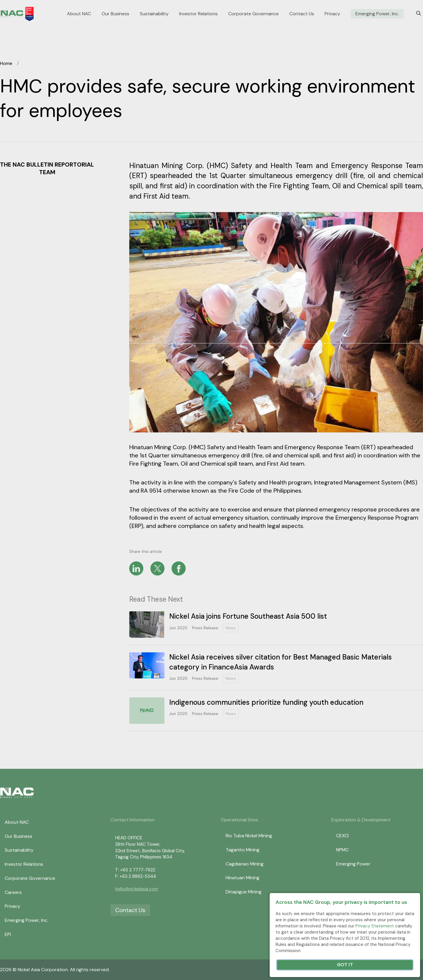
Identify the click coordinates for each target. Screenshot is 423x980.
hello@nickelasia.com (137, 889)
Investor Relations (198, 14)
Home (6, 63)
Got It (345, 965)
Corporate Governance (254, 14)
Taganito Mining (242, 850)
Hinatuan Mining (242, 878)
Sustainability (154, 14)
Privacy (332, 14)
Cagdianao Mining (245, 864)
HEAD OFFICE (129, 838)
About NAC (79, 14)
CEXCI (342, 836)
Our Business (115, 14)
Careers (13, 892)
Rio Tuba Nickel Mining (249, 836)
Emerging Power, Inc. (377, 14)
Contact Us (302, 14)
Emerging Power (353, 864)
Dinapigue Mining (244, 892)
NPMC (342, 850)
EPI (8, 934)
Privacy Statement (375, 926)
